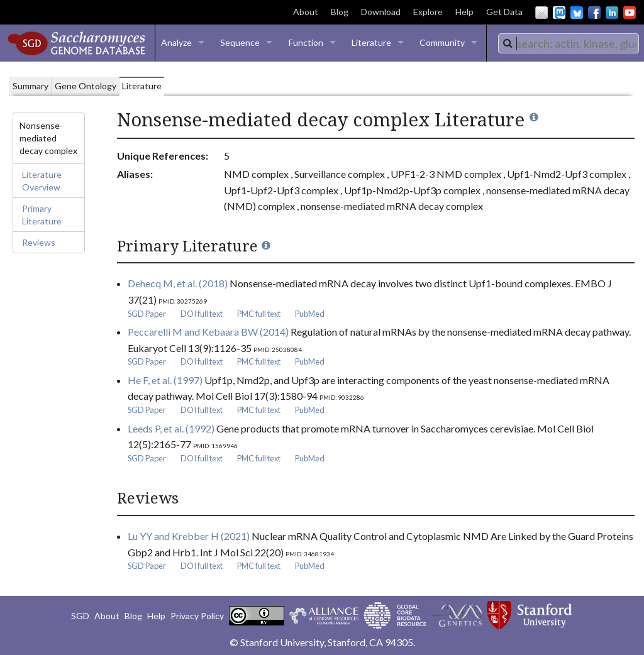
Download (381, 12)
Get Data (504, 12)
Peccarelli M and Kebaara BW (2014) (208, 332)
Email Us (541, 13)
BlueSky (577, 13)
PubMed (310, 314)
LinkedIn (612, 13)
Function (306, 42)
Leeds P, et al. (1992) (171, 428)
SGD (80, 616)
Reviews (39, 242)
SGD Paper (147, 314)
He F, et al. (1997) (165, 380)
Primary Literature (42, 215)
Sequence (240, 42)
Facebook (594, 13)
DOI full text (202, 314)
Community (442, 42)
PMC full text (259, 314)
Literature (371, 42)
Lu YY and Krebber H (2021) (189, 536)
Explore (428, 12)
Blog (340, 12)
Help (464, 12)
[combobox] (569, 43)
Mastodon (559, 13)
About (306, 12)
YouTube (630, 13)
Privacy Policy (197, 616)
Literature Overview (42, 181)
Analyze (176, 42)
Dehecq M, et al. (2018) (178, 283)
